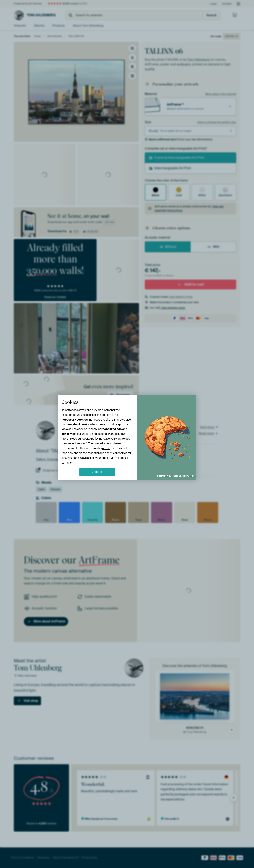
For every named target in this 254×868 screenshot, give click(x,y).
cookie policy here (94, 439)
